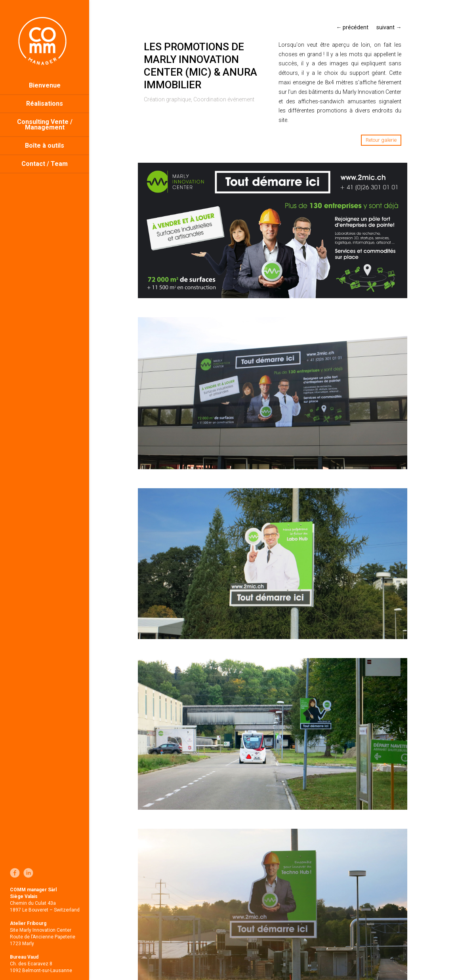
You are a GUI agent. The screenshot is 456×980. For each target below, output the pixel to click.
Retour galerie (381, 140)
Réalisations (45, 104)
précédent (352, 27)
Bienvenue (45, 85)
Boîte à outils (45, 146)
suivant (389, 27)
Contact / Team (45, 164)
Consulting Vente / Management (45, 125)
